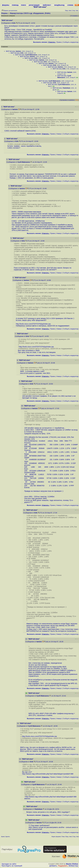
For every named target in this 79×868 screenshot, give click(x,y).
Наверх (59, 134)
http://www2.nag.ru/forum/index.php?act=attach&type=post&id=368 (48, 774)
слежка (70, 5)
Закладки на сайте (9, 864)
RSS (77, 100)
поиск (23, 5)
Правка (59, 42)
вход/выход (59, 5)
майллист (47, 5)
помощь (15, 5)
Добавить (53, 866)
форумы (6, 5)
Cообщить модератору (71, 42)
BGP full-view (10, 51)
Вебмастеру (73, 866)
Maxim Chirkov (72, 864)
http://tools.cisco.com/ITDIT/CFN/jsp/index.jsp (33, 324)
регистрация (34, 5)
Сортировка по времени (67, 100)
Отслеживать (74, 16)
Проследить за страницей (12, 866)
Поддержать (63, 866)
